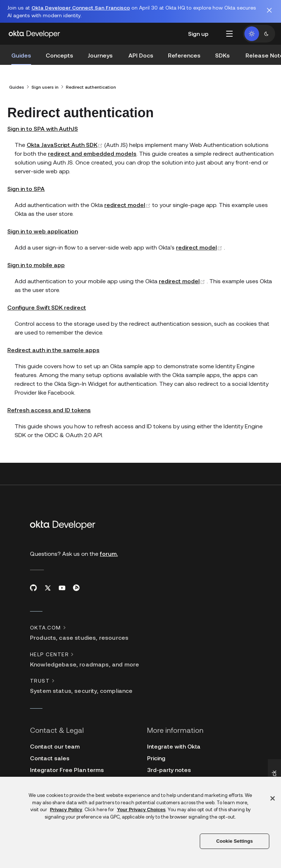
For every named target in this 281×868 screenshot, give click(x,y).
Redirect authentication (91, 82)
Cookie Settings (235, 841)
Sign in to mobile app (36, 260)
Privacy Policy (66, 810)
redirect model (128, 200)
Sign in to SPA (26, 184)
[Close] (273, 798)
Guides (17, 82)
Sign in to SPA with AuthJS (43, 124)
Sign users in (45, 82)
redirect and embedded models (92, 149)
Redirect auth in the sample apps (53, 345)
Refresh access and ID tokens (49, 405)
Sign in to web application (43, 227)
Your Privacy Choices (141, 810)
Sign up (198, 34)
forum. (109, 549)
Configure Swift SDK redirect (47, 303)
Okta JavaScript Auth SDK (65, 140)
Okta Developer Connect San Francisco (81, 8)
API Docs (141, 55)
